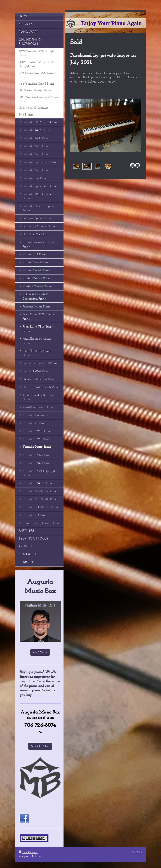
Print (23, 852)
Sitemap (34, 852)
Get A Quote (40, 652)
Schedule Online (40, 746)
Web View (137, 852)
